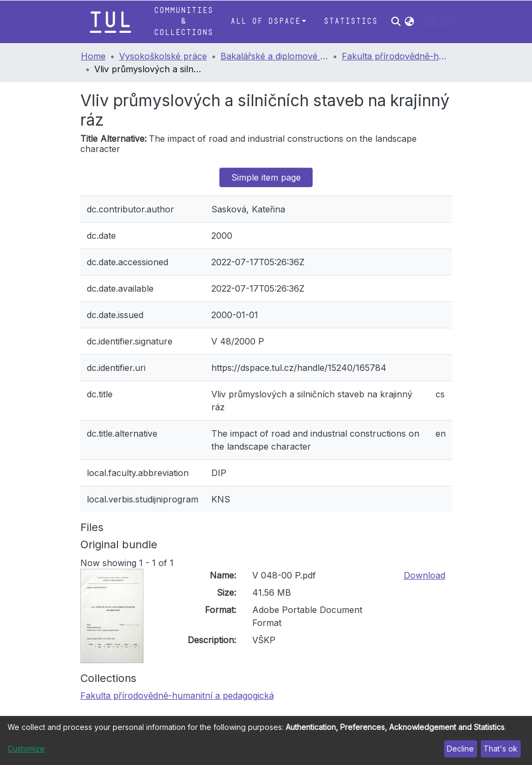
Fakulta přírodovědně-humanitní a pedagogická (396, 56)
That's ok (500, 749)
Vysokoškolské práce (163, 56)
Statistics (350, 21)
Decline (460, 749)
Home (93, 56)
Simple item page (266, 177)
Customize (26, 749)
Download (424, 575)
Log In (436, 21)
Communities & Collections (183, 22)
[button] (409, 22)
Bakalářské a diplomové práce (274, 56)
